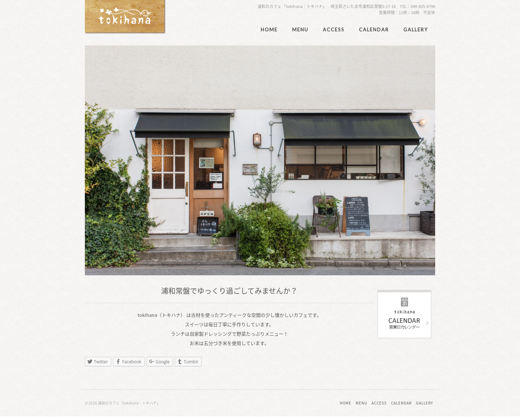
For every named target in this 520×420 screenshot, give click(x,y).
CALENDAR (374, 30)
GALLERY (416, 30)
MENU (300, 30)
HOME (269, 30)
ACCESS (334, 30)
